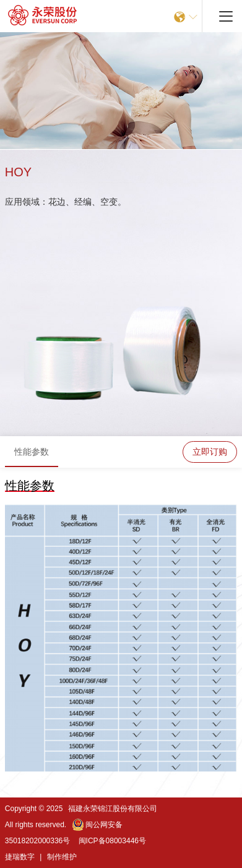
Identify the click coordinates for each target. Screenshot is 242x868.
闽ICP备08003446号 (112, 841)
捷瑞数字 (20, 857)
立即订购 (210, 452)
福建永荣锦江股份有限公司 (113, 809)
